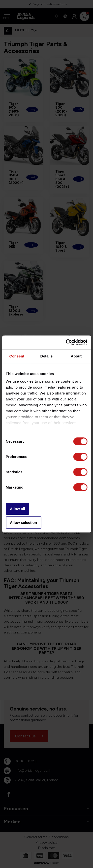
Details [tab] (47, 356)
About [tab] (76, 356)
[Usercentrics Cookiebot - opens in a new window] (66, 342)
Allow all (17, 509)
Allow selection (23, 523)
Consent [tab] (17, 356)
